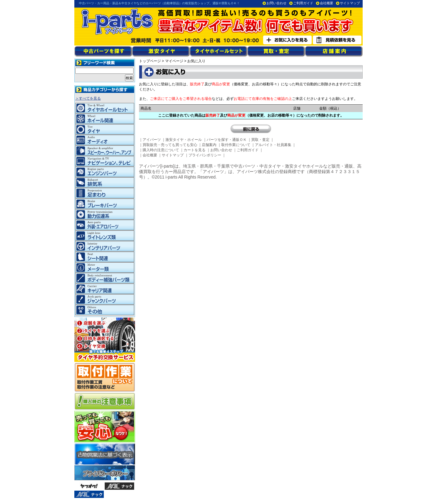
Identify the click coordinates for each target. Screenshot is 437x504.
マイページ (174, 61)
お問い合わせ (276, 3)
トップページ (150, 61)
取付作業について (236, 145)
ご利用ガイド (303, 3)
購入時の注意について (161, 150)
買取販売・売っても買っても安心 (170, 145)
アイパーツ (152, 140)
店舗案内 (209, 145)
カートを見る (195, 150)
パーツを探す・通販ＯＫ (227, 140)
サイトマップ (350, 3)
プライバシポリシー (205, 155)
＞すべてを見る (88, 98)
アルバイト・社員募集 (273, 145)
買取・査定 (260, 140)
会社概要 (327, 3)
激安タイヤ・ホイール (184, 140)
